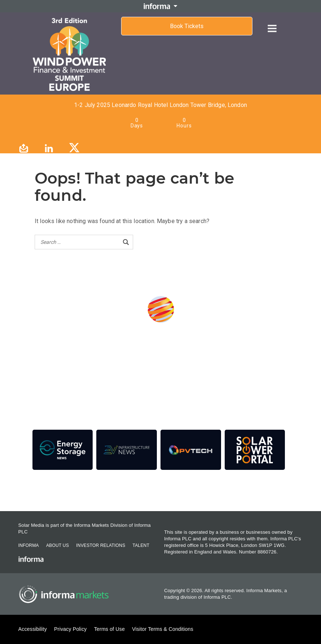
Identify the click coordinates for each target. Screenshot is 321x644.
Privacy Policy (70, 629)
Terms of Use (109, 629)
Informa (28, 545)
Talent (141, 545)
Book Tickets (187, 26)
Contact (160, 491)
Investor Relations (101, 545)
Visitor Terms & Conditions (163, 629)
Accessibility (32, 629)
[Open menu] (272, 23)
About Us (57, 545)
